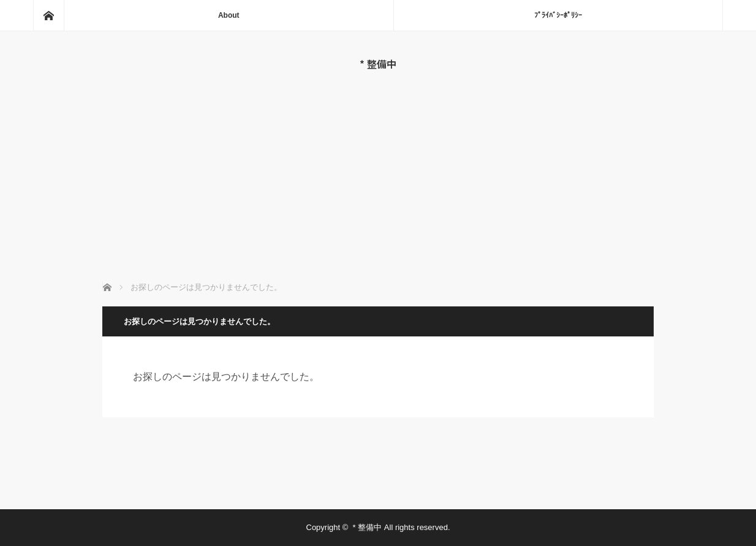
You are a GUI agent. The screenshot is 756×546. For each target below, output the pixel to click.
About (229, 15)
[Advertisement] (378, 162)
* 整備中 (378, 64)
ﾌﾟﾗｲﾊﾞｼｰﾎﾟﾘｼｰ (558, 15)
